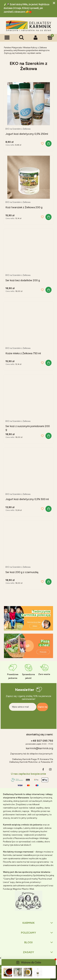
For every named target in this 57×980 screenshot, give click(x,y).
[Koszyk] (50, 37)
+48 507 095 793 (42, 741)
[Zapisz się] (42, 707)
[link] (28, 618)
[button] (7, 38)
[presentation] (28, 718)
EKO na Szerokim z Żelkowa (18, 129)
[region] (28, 618)
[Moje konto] (36, 38)
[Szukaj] (21, 37)
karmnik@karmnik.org (39, 748)
